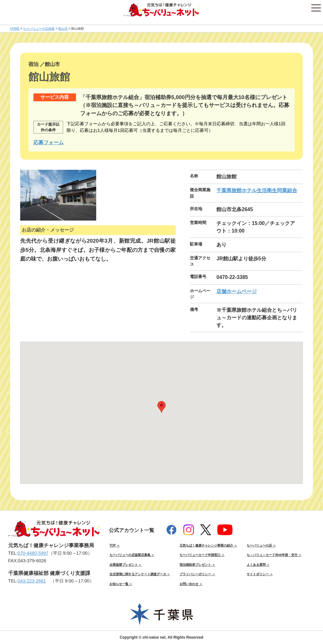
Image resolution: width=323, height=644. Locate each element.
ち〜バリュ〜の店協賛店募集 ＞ (132, 555)
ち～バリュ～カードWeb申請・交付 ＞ (274, 555)
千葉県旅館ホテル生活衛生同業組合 (257, 190)
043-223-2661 (32, 581)
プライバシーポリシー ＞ (197, 574)
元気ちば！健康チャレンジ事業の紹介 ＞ (208, 545)
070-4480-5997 (33, 553)
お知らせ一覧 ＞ (121, 584)
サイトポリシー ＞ (260, 574)
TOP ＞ (115, 545)
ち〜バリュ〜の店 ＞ (261, 545)
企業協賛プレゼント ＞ (126, 565)
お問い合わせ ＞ (191, 584)
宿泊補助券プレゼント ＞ (197, 565)
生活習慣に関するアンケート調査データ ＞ (140, 574)
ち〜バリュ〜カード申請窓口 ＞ (202, 555)
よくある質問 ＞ (258, 565)
